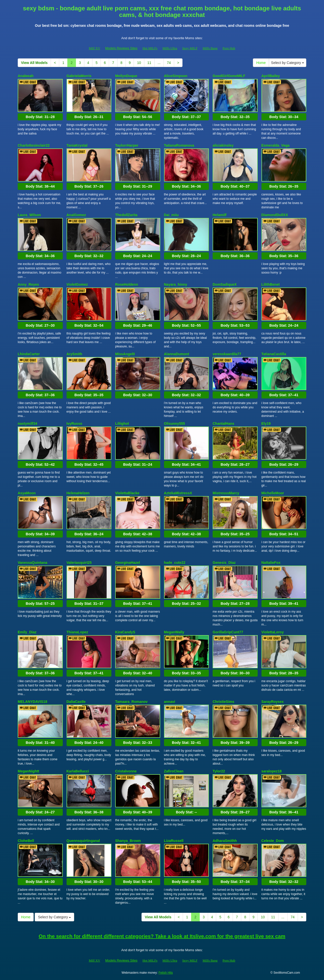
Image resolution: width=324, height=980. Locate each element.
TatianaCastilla (274, 354)
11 (149, 63)
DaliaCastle (76, 702)
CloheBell (26, 841)
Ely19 (266, 424)
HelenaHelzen (78, 493)
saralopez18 (272, 771)
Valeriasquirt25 (79, 563)
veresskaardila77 (227, 354)
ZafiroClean (174, 771)
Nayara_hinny (176, 284)
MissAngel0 (125, 354)
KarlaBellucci (78, 771)
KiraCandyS (125, 632)
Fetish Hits (166, 973)
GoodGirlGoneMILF (229, 76)
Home (261, 63)
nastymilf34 (27, 424)
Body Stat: (40, 117)
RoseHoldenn (127, 284)
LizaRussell (174, 841)
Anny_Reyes (28, 284)
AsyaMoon (27, 493)
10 (139, 63)
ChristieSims (224, 702)
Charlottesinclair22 (34, 145)
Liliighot (122, 424)
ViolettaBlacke (127, 493)
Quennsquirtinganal (83, 841)
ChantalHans (224, 424)
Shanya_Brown (128, 841)
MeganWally (174, 632)
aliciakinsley (223, 145)
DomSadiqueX (225, 284)
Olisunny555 (175, 424)
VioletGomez (77, 284)
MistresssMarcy (226, 493)
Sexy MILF (190, 48)
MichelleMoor (273, 493)
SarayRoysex (273, 702)
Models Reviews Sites (121, 48)
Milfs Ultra (170, 48)
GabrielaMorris (79, 76)
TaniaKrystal (77, 145)
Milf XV (95, 48)
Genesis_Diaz (224, 563)
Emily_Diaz (27, 632)
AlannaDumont (177, 354)
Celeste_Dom (273, 841)
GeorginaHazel (128, 563)
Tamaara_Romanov (131, 702)
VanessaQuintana (33, 563)
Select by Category (288, 63)
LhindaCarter (29, 354)
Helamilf (219, 215)
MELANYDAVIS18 (32, 702)
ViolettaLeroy (273, 632)
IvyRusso (74, 424)
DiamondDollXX (275, 215)
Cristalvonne (126, 771)
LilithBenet (271, 284)
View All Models (34, 63)
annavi (170, 702)
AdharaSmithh (225, 841)
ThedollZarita (126, 215)
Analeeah (26, 76)
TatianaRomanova (179, 145)
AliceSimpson (176, 76)
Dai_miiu (171, 215)
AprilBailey (271, 76)
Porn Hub (229, 48)
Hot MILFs (150, 48)
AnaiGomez (76, 215)
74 (169, 63)
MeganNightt (28, 771)
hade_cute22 (175, 563)
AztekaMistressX (178, 493)
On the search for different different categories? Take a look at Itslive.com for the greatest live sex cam (162, 936)
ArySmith (74, 354)
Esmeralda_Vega (276, 145)
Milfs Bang (210, 48)
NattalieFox (271, 563)
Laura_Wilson (29, 215)
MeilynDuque (126, 76)
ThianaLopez (77, 632)
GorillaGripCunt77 (228, 632)
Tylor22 (219, 771)
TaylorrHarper (127, 145)
